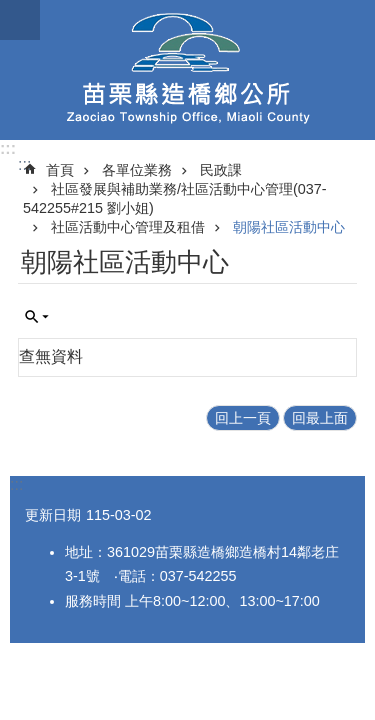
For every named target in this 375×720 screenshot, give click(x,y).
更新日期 (53, 515)
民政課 (221, 170)
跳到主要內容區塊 (10, 10)
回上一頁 (243, 418)
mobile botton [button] (20, 20)
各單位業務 (137, 170)
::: (8, 148)
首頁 (60, 170)
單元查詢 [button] (37, 317)
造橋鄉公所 (187, 70)
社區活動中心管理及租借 (128, 227)
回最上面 (320, 418)
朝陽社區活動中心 (289, 227)
